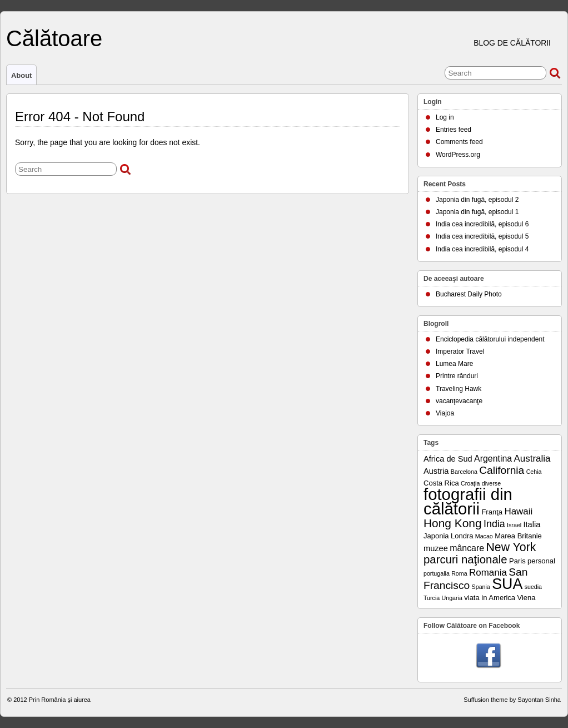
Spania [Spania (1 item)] (481, 587)
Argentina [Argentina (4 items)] (493, 459)
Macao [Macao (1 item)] (484, 536)
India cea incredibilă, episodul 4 (482, 249)
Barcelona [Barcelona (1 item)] (464, 472)
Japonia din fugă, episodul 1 (477, 212)
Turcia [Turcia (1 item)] (432, 598)
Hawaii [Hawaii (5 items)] (518, 511)
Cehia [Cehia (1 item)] (534, 472)
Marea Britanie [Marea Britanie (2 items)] (518, 536)
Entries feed (454, 130)
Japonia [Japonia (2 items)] (436, 536)
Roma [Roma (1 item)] (459, 573)
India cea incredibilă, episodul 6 (482, 224)
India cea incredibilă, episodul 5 (482, 236)
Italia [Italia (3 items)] (532, 524)
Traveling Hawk (459, 389)
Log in (445, 117)
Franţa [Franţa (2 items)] (492, 512)
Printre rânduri (457, 376)
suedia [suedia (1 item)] (533, 587)
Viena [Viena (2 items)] (526, 598)
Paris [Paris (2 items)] (517, 561)
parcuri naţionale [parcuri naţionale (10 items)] (465, 559)
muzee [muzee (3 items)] (436, 548)
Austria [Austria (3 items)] (436, 471)
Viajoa (445, 413)
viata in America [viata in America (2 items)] (490, 598)
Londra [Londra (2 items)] (462, 536)
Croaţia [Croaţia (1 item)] (470, 483)
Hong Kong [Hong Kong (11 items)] (453, 523)
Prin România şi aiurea (60, 700)
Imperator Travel (460, 351)
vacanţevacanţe (459, 401)
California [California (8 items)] (502, 470)
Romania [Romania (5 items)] (488, 573)
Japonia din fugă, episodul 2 (477, 200)
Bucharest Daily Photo (469, 294)
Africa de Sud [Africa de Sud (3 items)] (448, 459)
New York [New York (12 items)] (511, 547)
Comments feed (459, 142)
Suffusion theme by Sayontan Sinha (512, 700)
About (21, 75)
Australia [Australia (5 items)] (532, 459)
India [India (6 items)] (494, 524)
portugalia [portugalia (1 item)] (437, 573)
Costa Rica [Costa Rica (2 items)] (441, 483)
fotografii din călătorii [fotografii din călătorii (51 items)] (468, 501)
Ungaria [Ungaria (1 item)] (452, 598)
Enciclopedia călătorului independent (490, 339)
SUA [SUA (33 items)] (507, 584)
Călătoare (54, 38)
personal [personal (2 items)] (541, 561)
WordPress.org (458, 155)
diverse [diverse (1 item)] (491, 483)
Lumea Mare (454, 364)
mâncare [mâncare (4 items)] (467, 548)
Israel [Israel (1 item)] (514, 525)
